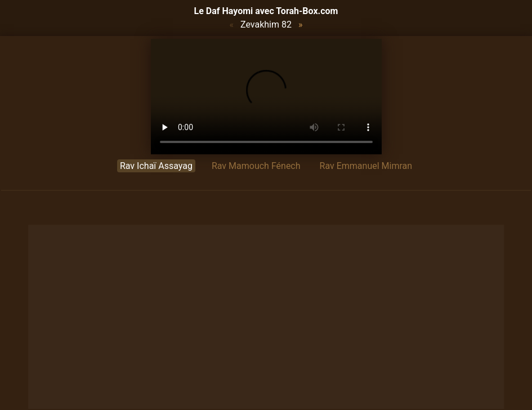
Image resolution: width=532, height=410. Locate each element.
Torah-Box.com (307, 11)
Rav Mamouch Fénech (256, 166)
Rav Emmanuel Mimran (366, 166)
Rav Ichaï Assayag (156, 166)
